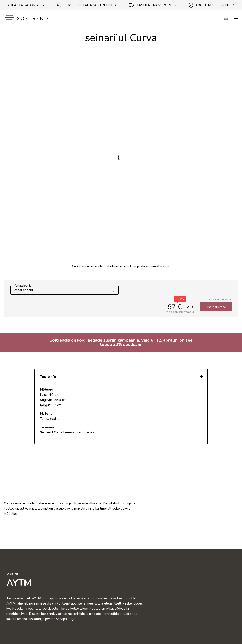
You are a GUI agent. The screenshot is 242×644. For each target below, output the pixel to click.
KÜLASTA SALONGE (26, 5)
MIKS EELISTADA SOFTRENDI (87, 5)
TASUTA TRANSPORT (153, 5)
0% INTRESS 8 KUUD (212, 5)
